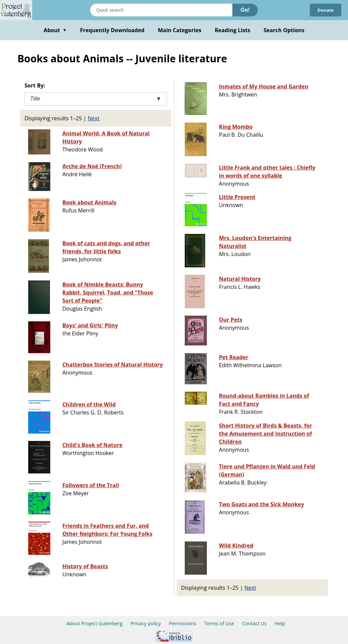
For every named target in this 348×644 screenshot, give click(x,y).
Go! (245, 10)
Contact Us (254, 623)
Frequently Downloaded (112, 30)
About (55, 30)
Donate (325, 10)
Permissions (183, 623)
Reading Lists (233, 30)
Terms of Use (219, 623)
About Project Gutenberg (95, 623)
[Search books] (161, 10)
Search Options (284, 30)
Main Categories (180, 30)
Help (280, 623)
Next (94, 118)
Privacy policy (146, 623)
